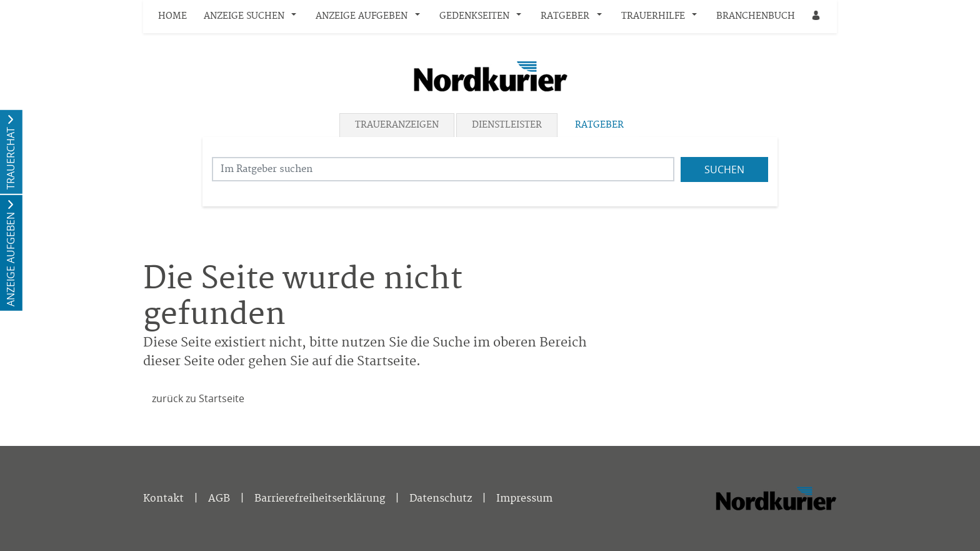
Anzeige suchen (244, 16)
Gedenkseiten (474, 16)
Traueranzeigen (397, 125)
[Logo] (490, 76)
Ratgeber (565, 16)
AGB (219, 498)
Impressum (524, 498)
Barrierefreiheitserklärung (320, 498)
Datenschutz (441, 498)
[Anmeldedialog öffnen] (817, 17)
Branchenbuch (756, 16)
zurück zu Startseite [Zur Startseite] (198, 398)
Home (172, 16)
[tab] (398, 125)
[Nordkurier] (776, 501)
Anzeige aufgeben (362, 16)
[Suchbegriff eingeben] (443, 169)
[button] (297, 17)
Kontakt (163, 498)
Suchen (724, 169)
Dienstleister (507, 125)
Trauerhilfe (653, 16)
